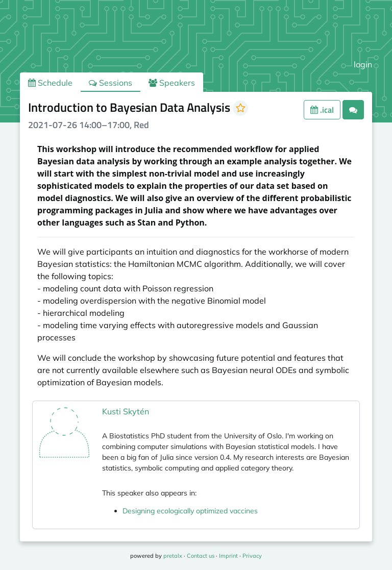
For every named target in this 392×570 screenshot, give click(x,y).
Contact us (201, 556)
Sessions (111, 83)
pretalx (173, 556)
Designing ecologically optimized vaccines (190, 511)
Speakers (172, 83)
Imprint (228, 556)
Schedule (50, 83)
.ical (322, 110)
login (363, 64)
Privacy (252, 556)
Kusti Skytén (126, 411)
